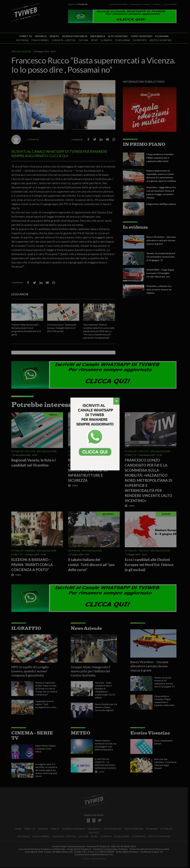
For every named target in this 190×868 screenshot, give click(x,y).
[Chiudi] (116, 401)
